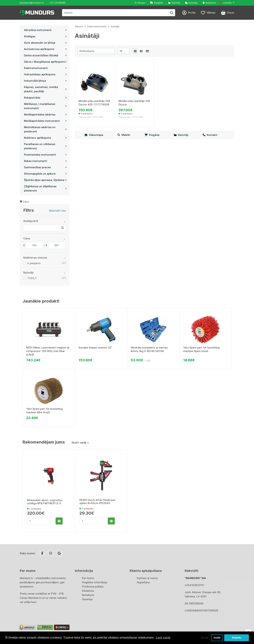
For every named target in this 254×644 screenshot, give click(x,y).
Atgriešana (143, 582)
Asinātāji (115, 26)
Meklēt (124, 135)
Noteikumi (209, 3)
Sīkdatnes (88, 591)
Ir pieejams (34, 263)
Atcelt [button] (204, 638)
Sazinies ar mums (147, 578)
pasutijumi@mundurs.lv (32, 3)
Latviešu (225, 3)
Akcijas (140, 3)
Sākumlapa (94, 135)
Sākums (79, 26)
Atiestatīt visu (58, 211)
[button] (226, 3)
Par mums (88, 578)
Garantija (191, 3)
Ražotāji (174, 3)
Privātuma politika (93, 587)
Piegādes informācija (94, 582)
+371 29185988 (57, 3)
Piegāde (157, 3)
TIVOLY (32, 278)
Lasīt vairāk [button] (163, 638)
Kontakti (210, 135)
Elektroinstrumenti (97, 26)
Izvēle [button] (217, 638)
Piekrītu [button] (237, 638)
